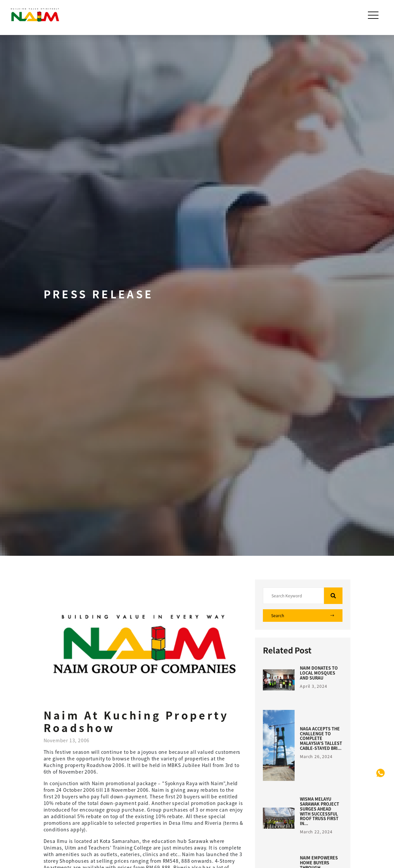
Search (303, 616)
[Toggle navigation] (374, 15)
